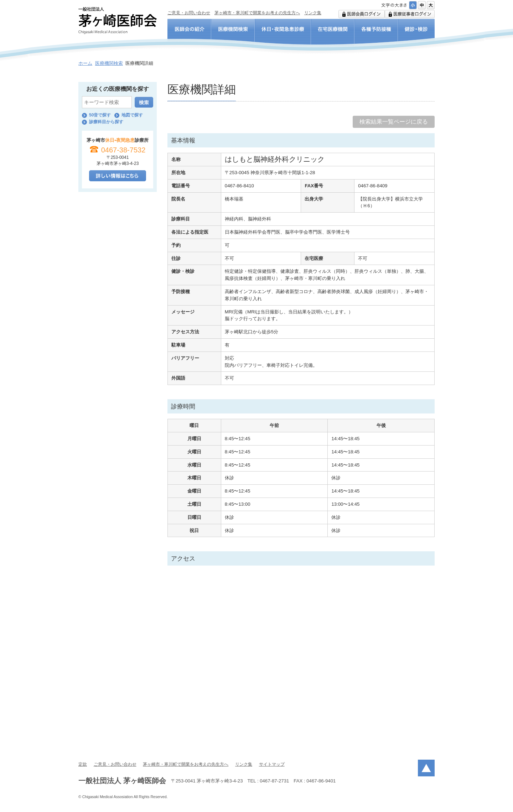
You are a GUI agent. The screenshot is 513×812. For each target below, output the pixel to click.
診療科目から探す (106, 122)
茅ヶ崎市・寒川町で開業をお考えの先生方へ (257, 13)
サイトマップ (272, 764)
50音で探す (100, 115)
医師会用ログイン (362, 14)
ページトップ (426, 768)
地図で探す (132, 115)
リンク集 (313, 13)
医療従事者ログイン (410, 14)
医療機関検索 (109, 63)
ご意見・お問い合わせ (189, 13)
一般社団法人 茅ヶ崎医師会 (118, 20)
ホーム (85, 63)
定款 (83, 764)
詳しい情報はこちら (118, 176)
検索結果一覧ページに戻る (394, 122)
